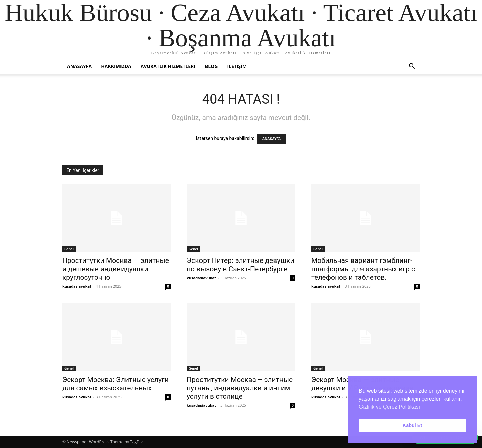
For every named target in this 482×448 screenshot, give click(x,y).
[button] (412, 67)
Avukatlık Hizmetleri (168, 66)
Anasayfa (79, 66)
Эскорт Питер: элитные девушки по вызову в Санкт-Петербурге (240, 265)
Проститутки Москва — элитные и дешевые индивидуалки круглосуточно (116, 269)
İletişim (237, 66)
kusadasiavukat (77, 286)
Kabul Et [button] (412, 425)
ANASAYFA (272, 139)
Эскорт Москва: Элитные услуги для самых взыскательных (115, 384)
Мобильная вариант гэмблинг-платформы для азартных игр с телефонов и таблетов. (363, 269)
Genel (69, 249)
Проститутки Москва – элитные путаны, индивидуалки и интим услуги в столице (240, 388)
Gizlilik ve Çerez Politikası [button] (389, 407)
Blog (211, 66)
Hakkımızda (116, 66)
